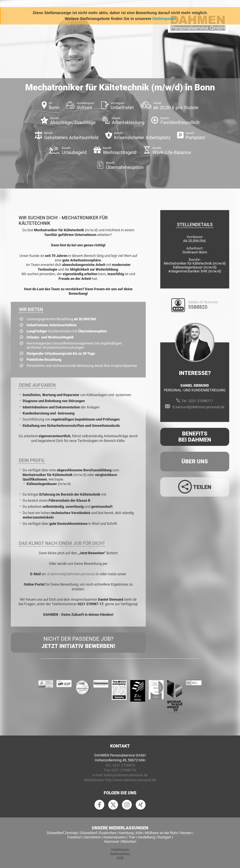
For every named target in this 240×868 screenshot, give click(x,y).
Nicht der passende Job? (78, 643)
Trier (132, 837)
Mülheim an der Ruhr (161, 833)
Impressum (120, 849)
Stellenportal (164, 19)
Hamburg (126, 833)
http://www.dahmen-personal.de (131, 780)
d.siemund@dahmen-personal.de (73, 574)
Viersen (186, 833)
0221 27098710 (124, 770)
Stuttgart (164, 837)
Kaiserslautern (115, 837)
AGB (120, 858)
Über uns (195, 461)
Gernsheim (93, 837)
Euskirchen (108, 833)
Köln (139, 833)
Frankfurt (75, 837)
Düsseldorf (89, 833)
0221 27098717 (201, 401)
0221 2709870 (124, 765)
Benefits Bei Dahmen (195, 437)
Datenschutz (120, 854)
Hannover (112, 841)
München (129, 841)
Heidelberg (146, 837)
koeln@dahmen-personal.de (126, 775)
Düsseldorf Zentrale (62, 833)
